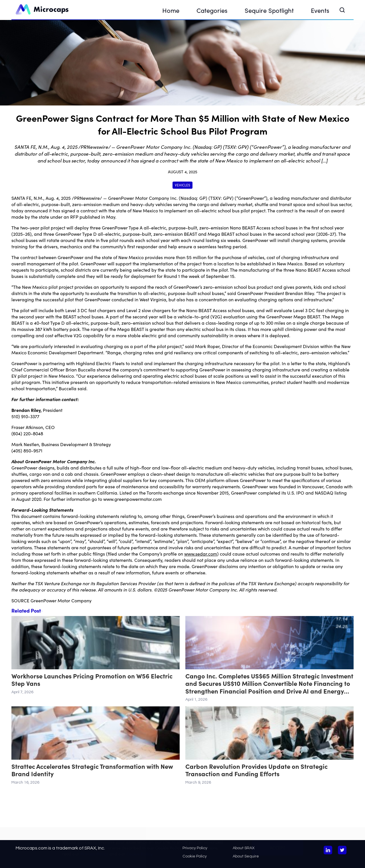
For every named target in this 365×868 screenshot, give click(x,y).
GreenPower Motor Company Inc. (143, 198)
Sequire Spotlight (269, 10)
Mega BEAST (221, 234)
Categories (212, 10)
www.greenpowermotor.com (132, 499)
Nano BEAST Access (250, 227)
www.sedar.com (201, 554)
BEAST (190, 234)
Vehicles (182, 185)
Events (320, 10)
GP (202, 198)
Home (171, 10)
